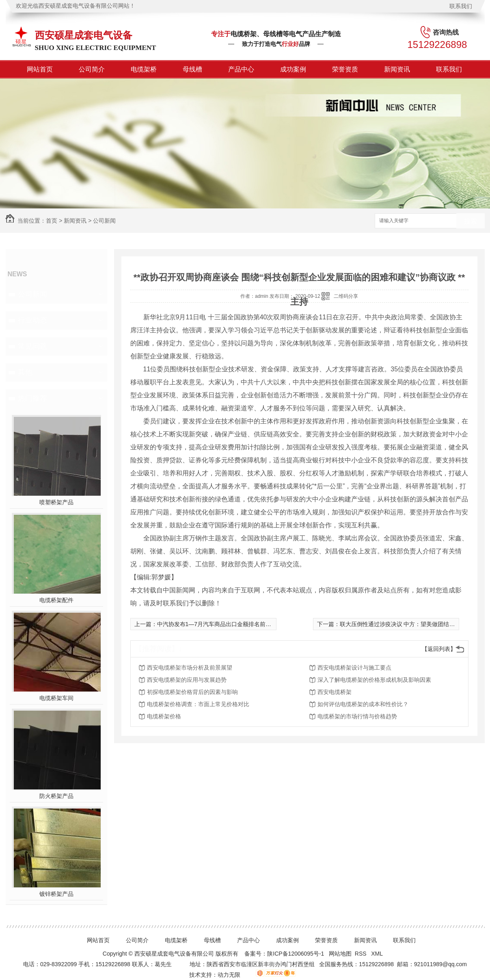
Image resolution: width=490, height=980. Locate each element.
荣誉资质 (345, 69)
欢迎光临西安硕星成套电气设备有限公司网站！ (76, 6)
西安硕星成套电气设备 (84, 35)
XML (378, 954)
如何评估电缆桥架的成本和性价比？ (363, 704)
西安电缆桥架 (335, 692)
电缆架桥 (144, 69)
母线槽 (192, 69)
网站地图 (340, 954)
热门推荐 (32, 398)
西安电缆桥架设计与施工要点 (354, 668)
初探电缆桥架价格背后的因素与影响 (192, 692)
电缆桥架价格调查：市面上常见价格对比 (198, 704)
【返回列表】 (439, 649)
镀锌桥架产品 (56, 894)
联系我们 (461, 6)
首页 (52, 221)
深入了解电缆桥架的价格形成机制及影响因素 (374, 680)
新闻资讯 (397, 69)
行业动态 (32, 320)
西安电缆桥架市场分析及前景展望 (190, 668)
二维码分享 (346, 296)
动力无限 (229, 975)
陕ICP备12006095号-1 (296, 954)
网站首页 (40, 69)
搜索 (471, 221)
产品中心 (241, 69)
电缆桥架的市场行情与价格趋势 (357, 716)
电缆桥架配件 (56, 600)
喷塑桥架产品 (56, 502)
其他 (25, 372)
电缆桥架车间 (56, 698)
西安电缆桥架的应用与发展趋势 (187, 680)
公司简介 (92, 69)
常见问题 (32, 346)
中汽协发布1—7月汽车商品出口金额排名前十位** (219, 624)
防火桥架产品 (56, 796)
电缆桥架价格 (164, 716)
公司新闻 (104, 221)
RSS (362, 954)
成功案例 (293, 69)
